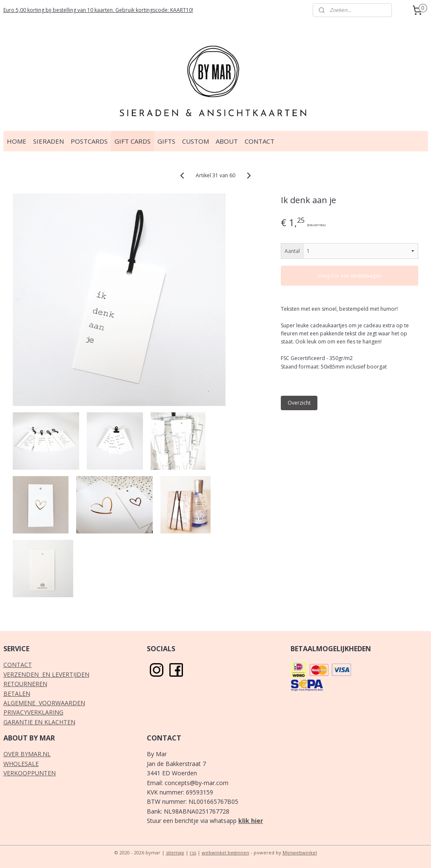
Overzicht (299, 403)
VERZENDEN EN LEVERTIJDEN (46, 674)
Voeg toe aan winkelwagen (349, 276)
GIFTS (166, 141)
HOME (17, 141)
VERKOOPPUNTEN (30, 773)
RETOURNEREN (25, 684)
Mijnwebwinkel (300, 852)
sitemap (175, 852)
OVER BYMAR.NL (27, 754)
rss (193, 852)
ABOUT (227, 141)
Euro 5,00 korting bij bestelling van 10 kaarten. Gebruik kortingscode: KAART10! (98, 10)
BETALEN (17, 694)
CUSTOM (196, 141)
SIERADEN (49, 141)
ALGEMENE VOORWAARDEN (44, 703)
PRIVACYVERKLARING (33, 712)
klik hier (251, 821)
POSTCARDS (89, 141)
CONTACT (260, 141)
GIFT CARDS (133, 141)
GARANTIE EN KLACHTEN (39, 722)
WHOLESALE (21, 764)
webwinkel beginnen (225, 852)
